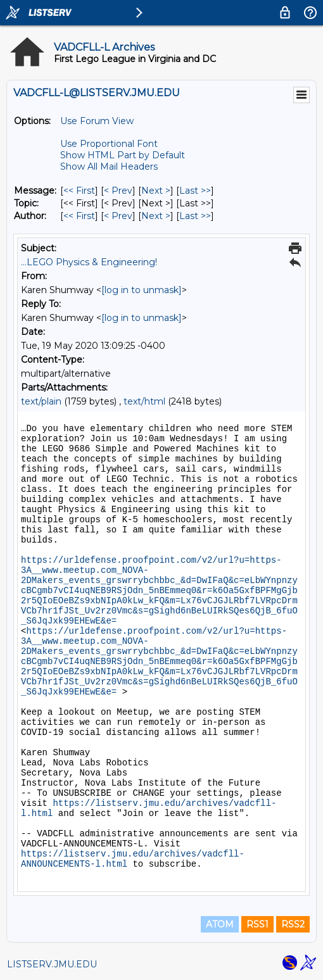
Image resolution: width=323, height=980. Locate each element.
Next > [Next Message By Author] (156, 216)
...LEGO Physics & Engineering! (89, 262)
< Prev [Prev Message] (118, 191)
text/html (144, 401)
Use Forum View (97, 121)
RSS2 (293, 924)
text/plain (41, 401)
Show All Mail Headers (109, 166)
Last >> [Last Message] (195, 191)
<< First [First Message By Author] (79, 216)
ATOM (220, 924)
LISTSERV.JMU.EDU (52, 964)
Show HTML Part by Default (123, 155)
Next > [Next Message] (156, 191)
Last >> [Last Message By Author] (195, 216)
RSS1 (257, 924)
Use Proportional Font (109, 144)
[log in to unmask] (142, 290)
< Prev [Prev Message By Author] (118, 216)
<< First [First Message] (79, 191)
